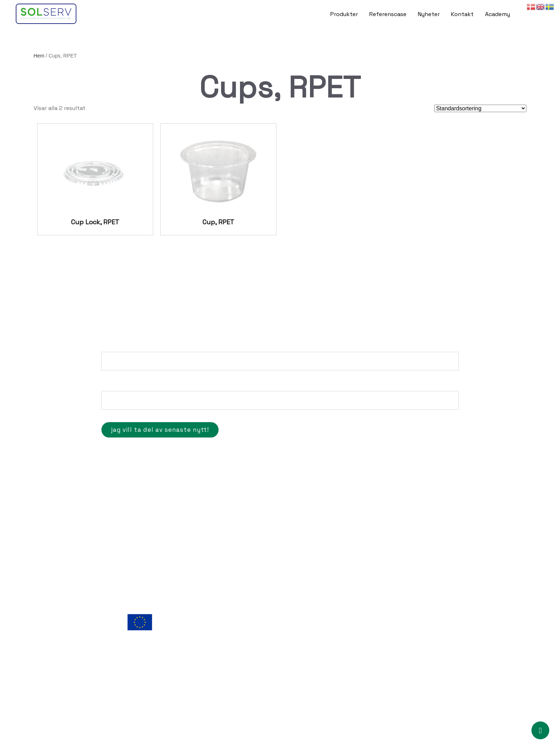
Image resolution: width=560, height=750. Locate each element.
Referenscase (388, 14)
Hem (39, 56)
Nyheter (429, 14)
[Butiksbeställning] (480, 108)
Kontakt (462, 14)
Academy (497, 14)
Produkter (344, 14)
